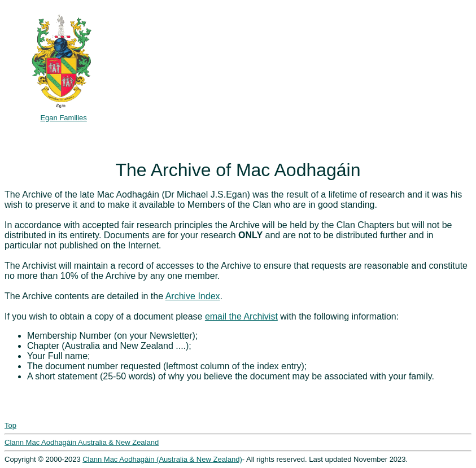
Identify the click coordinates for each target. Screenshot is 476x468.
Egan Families (63, 118)
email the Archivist (241, 316)
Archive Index (193, 296)
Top (10, 425)
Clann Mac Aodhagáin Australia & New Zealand (82, 442)
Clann (93, 459)
